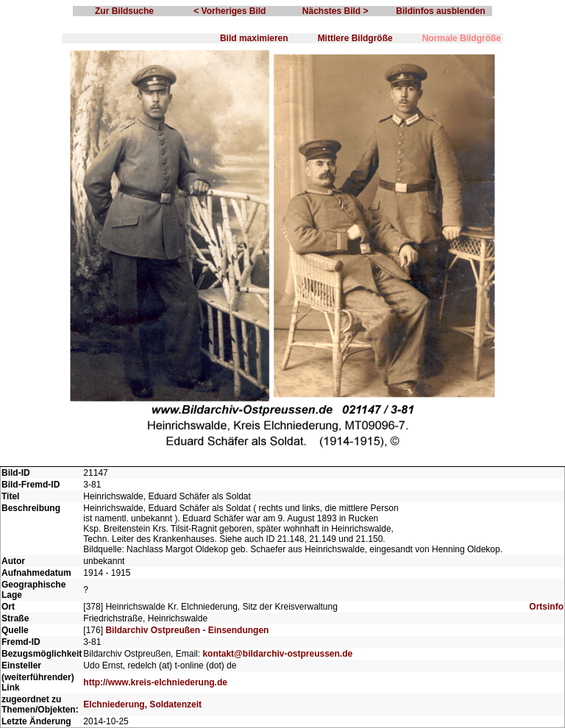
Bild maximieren (254, 38)
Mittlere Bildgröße (355, 38)
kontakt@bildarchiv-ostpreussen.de (277, 654)
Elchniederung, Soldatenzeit (142, 704)
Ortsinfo (546, 607)
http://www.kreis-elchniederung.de (155, 682)
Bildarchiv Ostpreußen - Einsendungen (187, 630)
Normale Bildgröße (462, 38)
